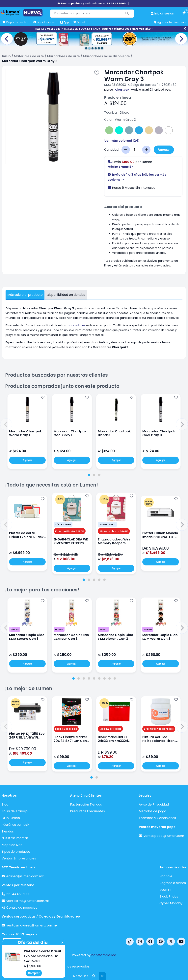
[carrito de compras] (184, 13)
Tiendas (8, 831)
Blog (5, 804)
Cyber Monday (171, 903)
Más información (121, 167)
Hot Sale (166, 876)
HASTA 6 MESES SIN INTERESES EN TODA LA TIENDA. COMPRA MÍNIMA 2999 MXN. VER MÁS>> (94, 29)
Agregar (164, 150)
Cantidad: (112, 150)
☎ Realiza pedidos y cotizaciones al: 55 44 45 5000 (91, 3)
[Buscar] (127, 14)
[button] (6, 424)
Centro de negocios (22, 908)
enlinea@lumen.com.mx (25, 876)
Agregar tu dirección (170, 22)
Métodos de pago (152, 811)
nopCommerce (104, 955)
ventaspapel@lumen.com (164, 836)
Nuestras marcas (15, 838)
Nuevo (15, 629)
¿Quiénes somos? (15, 825)
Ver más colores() (122, 141)
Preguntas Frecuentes (87, 811)
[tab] (89, 475)
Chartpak (122, 90)
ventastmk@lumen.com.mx (28, 901)
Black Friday (169, 896)
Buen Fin (166, 890)
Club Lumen (11, 818)
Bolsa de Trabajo (15, 811)
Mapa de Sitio (12, 845)
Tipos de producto (16, 852)
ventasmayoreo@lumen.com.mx (32, 925)
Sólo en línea (63, 524)
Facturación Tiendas (86, 804)
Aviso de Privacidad (154, 804)
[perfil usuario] (162, 13)
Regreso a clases (173, 883)
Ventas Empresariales (19, 858)
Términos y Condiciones (157, 818)
